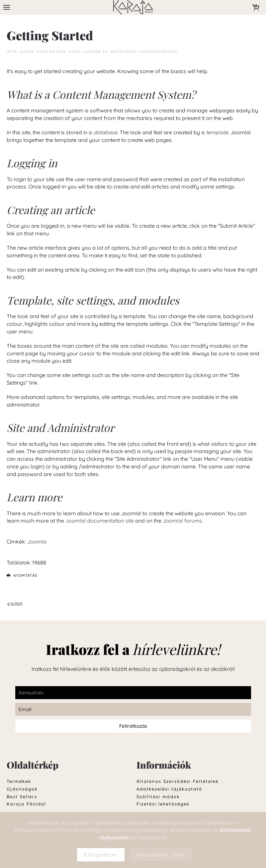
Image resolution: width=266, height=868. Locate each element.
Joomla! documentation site (100, 521)
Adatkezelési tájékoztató (169, 789)
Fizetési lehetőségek (163, 804)
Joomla (37, 542)
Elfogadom (101, 855)
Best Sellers (22, 797)
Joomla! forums (182, 521)
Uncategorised (158, 52)
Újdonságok (22, 789)
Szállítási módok (158, 797)
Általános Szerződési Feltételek (178, 781)
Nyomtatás (22, 576)
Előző (15, 604)
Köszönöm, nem (161, 855)
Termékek (19, 781)
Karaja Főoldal (26, 804)
